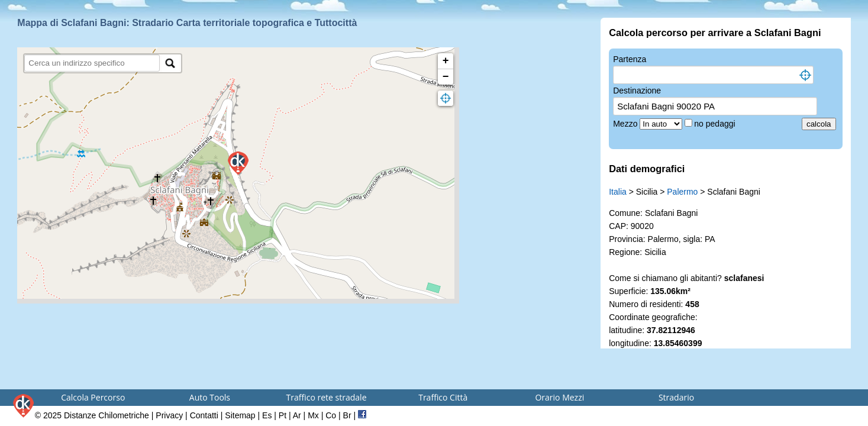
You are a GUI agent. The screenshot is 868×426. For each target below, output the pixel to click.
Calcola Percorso (93, 397)
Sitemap (240, 415)
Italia (618, 192)
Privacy (169, 415)
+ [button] (446, 61)
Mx (313, 415)
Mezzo (626, 124)
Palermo (682, 192)
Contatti (204, 415)
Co (331, 415)
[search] (92, 63)
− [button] (446, 77)
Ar (297, 415)
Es (267, 415)
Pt (283, 415)
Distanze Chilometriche (107, 415)
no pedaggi (716, 124)
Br (347, 415)
